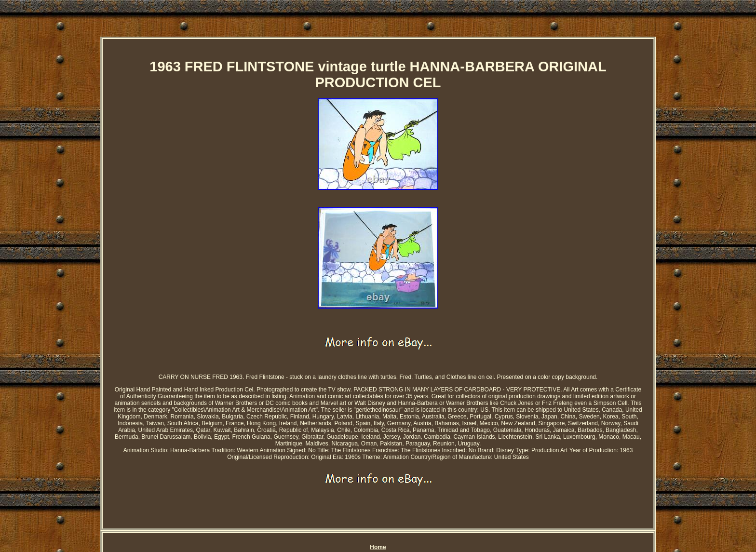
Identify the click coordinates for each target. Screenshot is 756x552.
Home (378, 547)
